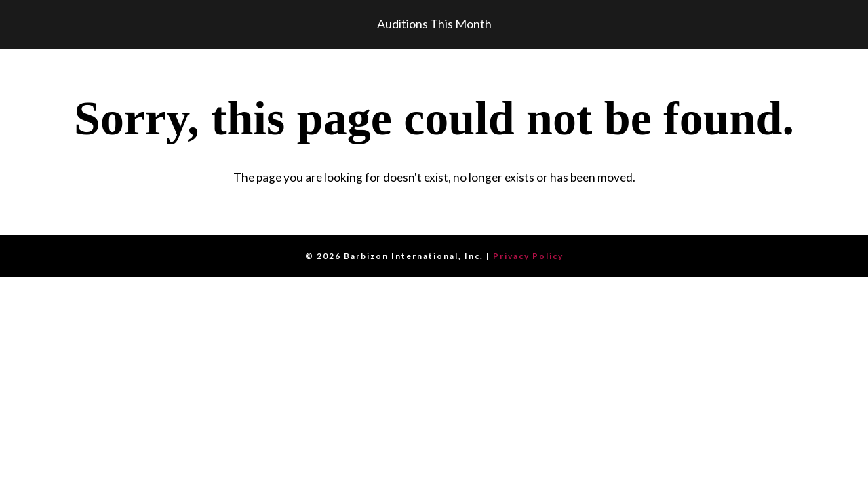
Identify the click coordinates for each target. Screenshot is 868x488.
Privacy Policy (528, 256)
